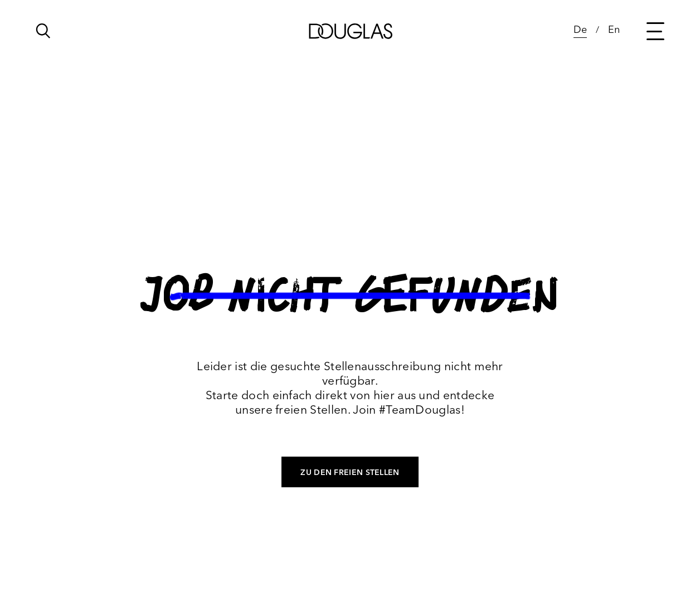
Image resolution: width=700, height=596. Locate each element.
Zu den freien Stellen (350, 472)
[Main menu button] (655, 31)
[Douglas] (350, 31)
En (614, 29)
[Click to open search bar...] (43, 34)
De (580, 29)
